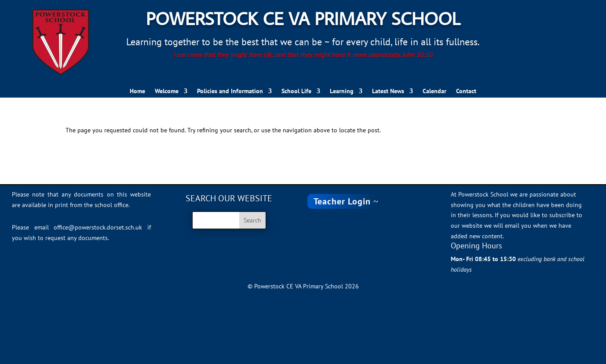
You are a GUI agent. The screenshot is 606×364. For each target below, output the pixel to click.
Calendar (434, 91)
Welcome (167, 91)
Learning (342, 91)
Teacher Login (342, 201)
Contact (466, 91)
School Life (296, 91)
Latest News (388, 91)
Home (137, 91)
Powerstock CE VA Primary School (303, 18)
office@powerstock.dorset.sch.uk (98, 227)
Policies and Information (230, 91)
